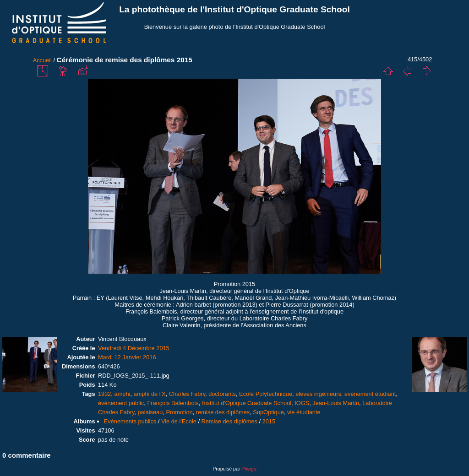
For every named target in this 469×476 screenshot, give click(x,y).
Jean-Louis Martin (336, 403)
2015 (269, 421)
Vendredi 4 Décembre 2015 (134, 348)
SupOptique (268, 412)
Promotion (179, 412)
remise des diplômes (223, 412)
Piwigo (249, 469)
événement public (121, 403)
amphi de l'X (150, 394)
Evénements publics (130, 421)
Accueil (42, 60)
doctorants (222, 394)
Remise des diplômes (229, 421)
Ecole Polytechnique (266, 394)
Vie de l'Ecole (179, 421)
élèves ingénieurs (318, 394)
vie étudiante (304, 412)
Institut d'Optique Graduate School (247, 403)
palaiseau (150, 412)
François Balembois (173, 403)
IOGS (302, 403)
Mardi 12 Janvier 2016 (127, 357)
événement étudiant (370, 394)
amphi (123, 394)
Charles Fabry (187, 394)
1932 (104, 394)
